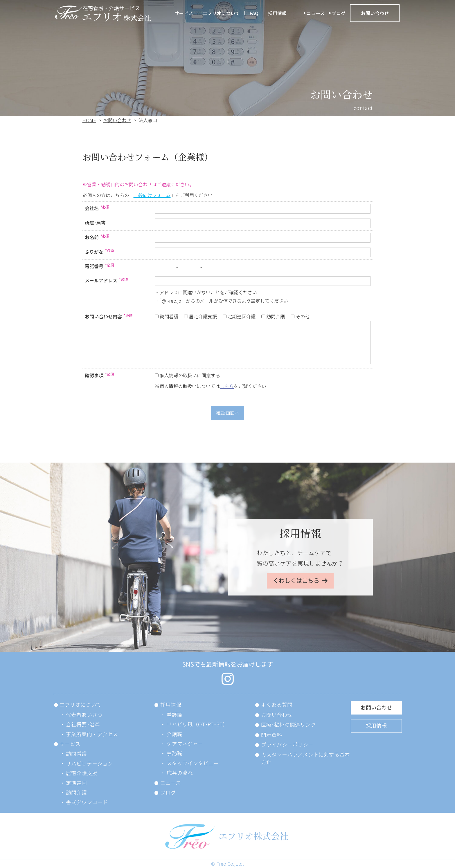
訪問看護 (76, 754)
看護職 (175, 715)
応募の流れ (180, 773)
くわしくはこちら (296, 580)
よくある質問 (277, 704)
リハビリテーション (89, 763)
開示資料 (271, 735)
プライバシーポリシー (287, 745)
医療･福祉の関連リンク (288, 724)
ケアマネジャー (185, 744)
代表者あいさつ (84, 715)
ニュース (315, 13)
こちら (227, 386)
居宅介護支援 (82, 773)
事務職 (175, 753)
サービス (184, 13)
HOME (89, 120)
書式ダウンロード (87, 802)
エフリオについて (221, 13)
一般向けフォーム (152, 195)
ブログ (339, 13)
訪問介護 (76, 792)
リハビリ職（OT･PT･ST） (197, 724)
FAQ (254, 13)
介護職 (175, 734)
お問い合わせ (375, 13)
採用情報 (277, 13)
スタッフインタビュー (193, 763)
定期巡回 (76, 783)
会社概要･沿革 (83, 724)
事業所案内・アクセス (92, 734)
